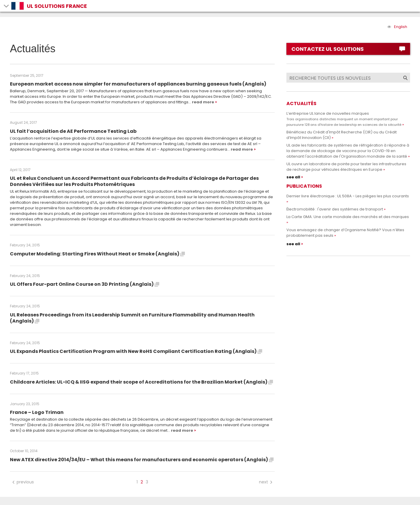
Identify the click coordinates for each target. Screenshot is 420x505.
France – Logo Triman (37, 412)
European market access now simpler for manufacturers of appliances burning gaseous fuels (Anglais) (138, 84)
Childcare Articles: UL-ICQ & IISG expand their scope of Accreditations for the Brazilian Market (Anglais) (141, 382)
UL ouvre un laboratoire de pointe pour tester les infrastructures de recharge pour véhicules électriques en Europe (346, 167)
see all (293, 177)
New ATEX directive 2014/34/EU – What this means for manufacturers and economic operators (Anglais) (142, 460)
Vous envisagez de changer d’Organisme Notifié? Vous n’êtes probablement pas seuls (345, 233)
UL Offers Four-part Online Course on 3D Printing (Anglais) (85, 284)
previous (23, 482)
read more (203, 102)
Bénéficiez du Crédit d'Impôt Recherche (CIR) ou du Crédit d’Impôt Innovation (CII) (342, 135)
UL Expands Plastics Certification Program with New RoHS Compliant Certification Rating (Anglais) (136, 351)
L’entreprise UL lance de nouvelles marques (344, 119)
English (401, 27)
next (266, 482)
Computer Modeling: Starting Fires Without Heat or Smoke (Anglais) (97, 254)
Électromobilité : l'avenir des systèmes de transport (335, 209)
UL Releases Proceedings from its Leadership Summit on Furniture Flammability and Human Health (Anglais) (132, 318)
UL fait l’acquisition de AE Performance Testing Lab (73, 131)
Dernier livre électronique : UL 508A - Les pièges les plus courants (348, 196)
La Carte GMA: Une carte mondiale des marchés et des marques (348, 217)
